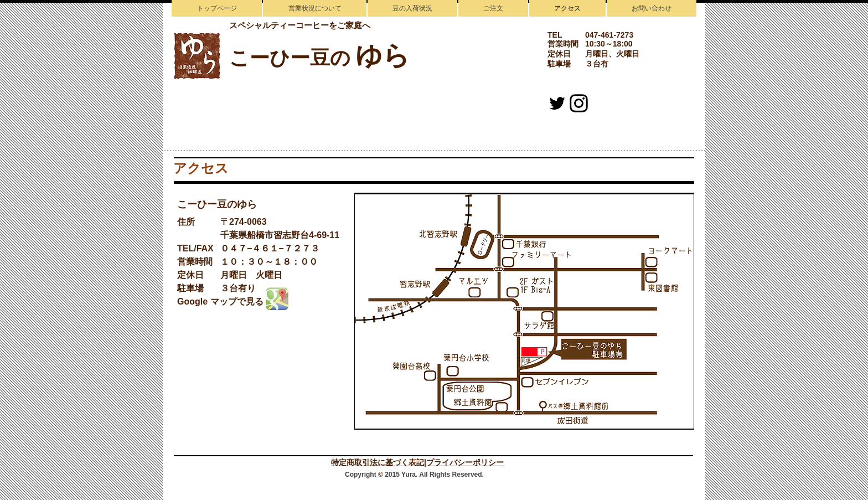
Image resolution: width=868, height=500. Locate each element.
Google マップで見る (220, 301)
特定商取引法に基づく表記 (378, 462)
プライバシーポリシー (465, 462)
